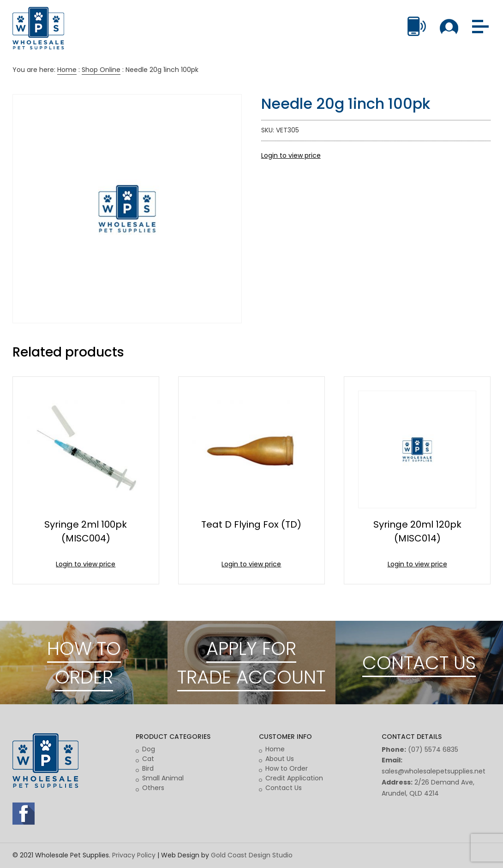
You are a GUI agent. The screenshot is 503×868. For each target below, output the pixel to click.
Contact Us (284, 788)
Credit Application (294, 778)
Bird (148, 768)
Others (153, 788)
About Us (280, 759)
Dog (149, 749)
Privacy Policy (134, 855)
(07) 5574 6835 (433, 749)
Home (67, 70)
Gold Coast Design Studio (252, 855)
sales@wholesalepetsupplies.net (434, 771)
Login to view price (291, 155)
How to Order (287, 768)
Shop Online (101, 70)
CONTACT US (419, 663)
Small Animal (163, 778)
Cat (148, 759)
